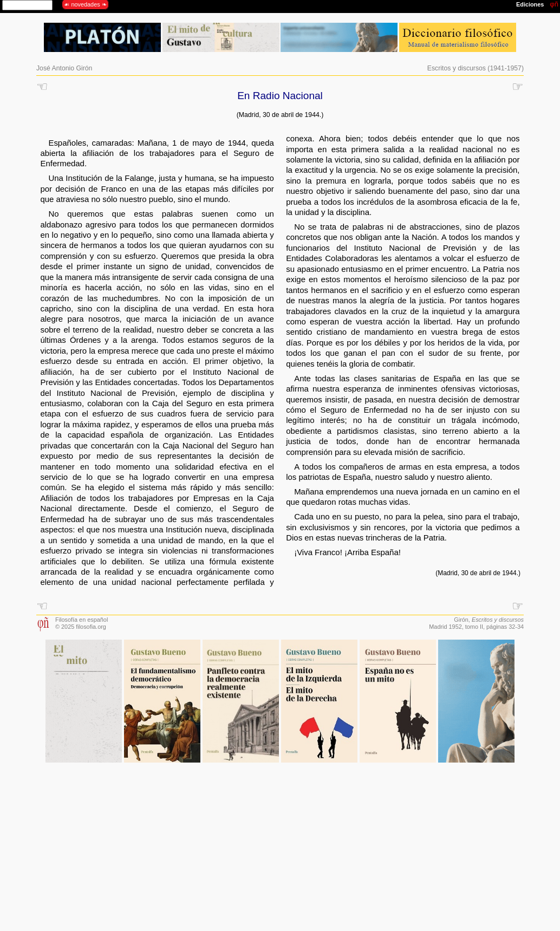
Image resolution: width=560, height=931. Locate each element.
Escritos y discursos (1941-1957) (476, 68)
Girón (461, 620)
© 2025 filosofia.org (81, 627)
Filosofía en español (82, 620)
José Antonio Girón (64, 68)
